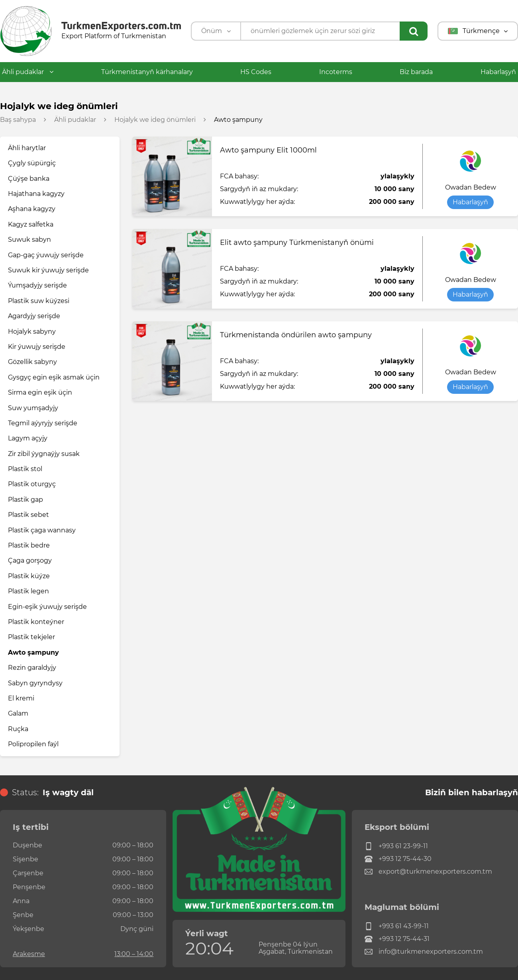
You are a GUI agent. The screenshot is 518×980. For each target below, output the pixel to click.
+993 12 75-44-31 (397, 939)
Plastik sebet (28, 515)
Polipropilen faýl (33, 744)
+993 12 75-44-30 (398, 859)
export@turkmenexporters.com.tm (428, 872)
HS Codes (256, 72)
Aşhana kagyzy (32, 209)
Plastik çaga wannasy (42, 530)
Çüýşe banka (29, 179)
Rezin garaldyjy (32, 668)
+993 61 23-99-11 (396, 846)
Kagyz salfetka (31, 224)
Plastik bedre (29, 545)
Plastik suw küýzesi (39, 301)
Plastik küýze (29, 576)
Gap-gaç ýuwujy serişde (46, 255)
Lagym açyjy (28, 438)
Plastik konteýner (36, 622)
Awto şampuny (33, 652)
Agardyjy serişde (34, 316)
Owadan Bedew (471, 188)
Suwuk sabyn (29, 240)
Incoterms (336, 72)
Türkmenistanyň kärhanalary (147, 72)
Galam (18, 713)
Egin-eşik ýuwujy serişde (47, 607)
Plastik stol (25, 469)
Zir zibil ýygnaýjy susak (44, 454)
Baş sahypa (18, 120)
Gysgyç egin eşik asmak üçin (54, 377)
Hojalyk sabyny (32, 332)
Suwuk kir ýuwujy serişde (48, 270)
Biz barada (416, 72)
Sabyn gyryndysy (35, 683)
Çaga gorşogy (30, 560)
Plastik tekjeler (31, 637)
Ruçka (18, 729)
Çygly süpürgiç (32, 163)
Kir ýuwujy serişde (37, 347)
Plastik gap (26, 500)
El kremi (21, 698)
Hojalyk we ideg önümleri (155, 120)
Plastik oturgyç (32, 484)
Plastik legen (28, 591)
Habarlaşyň (498, 72)
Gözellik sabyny (32, 362)
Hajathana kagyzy (36, 194)
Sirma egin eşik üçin (40, 392)
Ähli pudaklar (28, 72)
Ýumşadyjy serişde (37, 285)
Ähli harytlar (27, 148)
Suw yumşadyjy (33, 408)
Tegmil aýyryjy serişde (43, 423)
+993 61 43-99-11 (397, 926)
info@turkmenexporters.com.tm (424, 952)
